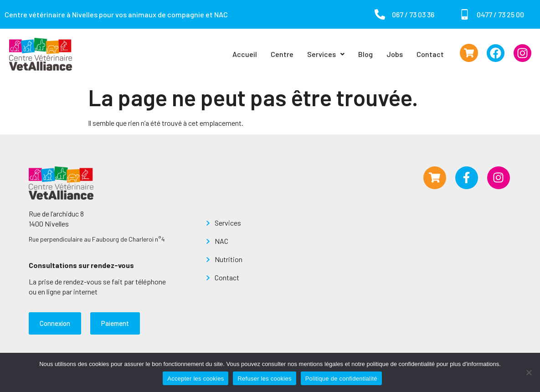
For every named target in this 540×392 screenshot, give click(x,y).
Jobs (395, 54)
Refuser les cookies (264, 379)
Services (326, 54)
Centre (282, 54)
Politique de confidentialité (341, 379)
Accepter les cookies (195, 379)
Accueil (245, 54)
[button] (326, 54)
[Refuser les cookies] (529, 372)
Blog (365, 54)
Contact (430, 54)
